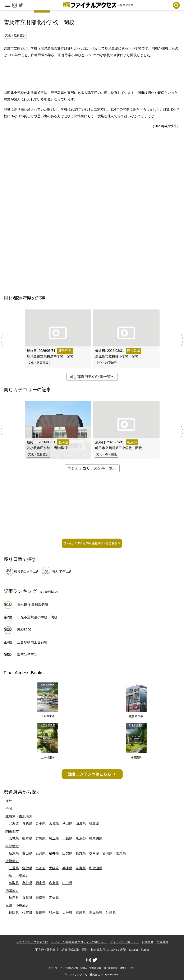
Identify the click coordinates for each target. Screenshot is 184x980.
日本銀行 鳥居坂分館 (33, 605)
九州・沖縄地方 (17, 906)
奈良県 (81, 868)
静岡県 (107, 853)
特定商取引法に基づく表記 (108, 950)
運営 (85, 950)
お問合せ (148, 942)
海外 (9, 801)
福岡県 (14, 913)
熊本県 (54, 913)
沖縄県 (111, 913)
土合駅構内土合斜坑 (32, 642)
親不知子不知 (27, 655)
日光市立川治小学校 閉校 (37, 617)
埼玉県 (54, 838)
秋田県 (67, 823)
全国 (9, 809)
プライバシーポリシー (124, 942)
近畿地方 (12, 861)
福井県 (54, 853)
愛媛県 (41, 898)
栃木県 (27, 838)
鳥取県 (14, 883)
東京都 (81, 838)
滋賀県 (27, 868)
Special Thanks (139, 950)
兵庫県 (67, 868)
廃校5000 (24, 630)
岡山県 (41, 883)
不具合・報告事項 (47, 950)
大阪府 (54, 868)
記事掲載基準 (70, 950)
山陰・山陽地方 (17, 876)
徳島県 (14, 898)
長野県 (81, 853)
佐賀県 (27, 913)
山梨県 (67, 853)
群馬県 (41, 838)
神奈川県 (96, 838)
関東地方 (12, 831)
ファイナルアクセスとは (32, 942)
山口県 (67, 883)
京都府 (41, 868)
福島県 (94, 823)
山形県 (81, 823)
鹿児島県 (96, 913)
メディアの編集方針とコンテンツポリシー (79, 942)
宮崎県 (81, 913)
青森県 (27, 823)
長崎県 (41, 913)
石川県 (41, 853)
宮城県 (54, 823)
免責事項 (162, 942)
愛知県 (121, 853)
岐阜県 (94, 853)
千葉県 (67, 838)
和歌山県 (96, 868)
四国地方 (12, 891)
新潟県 (14, 853)
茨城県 (14, 838)
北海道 (14, 823)
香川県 (27, 898)
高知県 (54, 898)
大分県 (67, 913)
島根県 (27, 883)
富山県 (27, 853)
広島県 (54, 883)
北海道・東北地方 (19, 816)
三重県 (14, 868)
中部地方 (12, 846)
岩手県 (41, 823)
